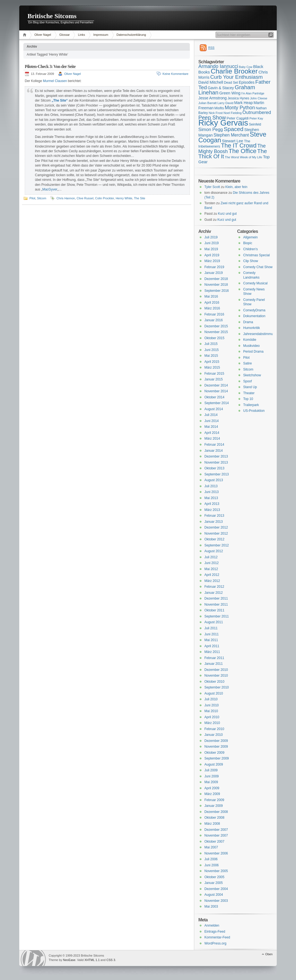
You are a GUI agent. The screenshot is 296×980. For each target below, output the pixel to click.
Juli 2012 (211, 557)
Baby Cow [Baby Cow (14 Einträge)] (246, 67)
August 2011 (214, 622)
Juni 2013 (212, 492)
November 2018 (216, 285)
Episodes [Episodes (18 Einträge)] (247, 82)
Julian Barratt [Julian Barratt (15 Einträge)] (207, 103)
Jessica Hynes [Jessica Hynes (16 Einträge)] (238, 98)
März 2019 (212, 261)
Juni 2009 (212, 776)
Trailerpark (251, 405)
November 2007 (216, 835)
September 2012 (217, 545)
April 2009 (212, 788)
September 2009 (217, 758)
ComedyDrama (254, 310)
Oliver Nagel (43, 35)
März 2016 (212, 308)
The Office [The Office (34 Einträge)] (242, 151)
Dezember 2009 (216, 741)
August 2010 (214, 693)
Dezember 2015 (216, 326)
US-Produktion (254, 411)
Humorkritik (252, 328)
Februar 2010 (214, 729)
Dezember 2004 (216, 889)
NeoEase (69, 960)
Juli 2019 (211, 237)
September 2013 (217, 474)
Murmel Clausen (55, 81)
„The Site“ (60, 100)
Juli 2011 (211, 628)
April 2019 (212, 255)
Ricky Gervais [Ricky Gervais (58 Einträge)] (223, 123)
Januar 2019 (214, 273)
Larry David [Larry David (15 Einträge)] (225, 103)
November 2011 (216, 605)
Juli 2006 (211, 859)
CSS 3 (111, 960)
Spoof (247, 381)
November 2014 (216, 391)
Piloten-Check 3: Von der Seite (50, 66)
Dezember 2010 (216, 670)
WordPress (33, 958)
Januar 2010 (214, 735)
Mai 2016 (211, 296)
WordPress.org (215, 943)
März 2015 (212, 367)
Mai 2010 (211, 711)
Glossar (65, 35)
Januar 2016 (214, 320)
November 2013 (216, 462)
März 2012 (212, 581)
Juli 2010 (211, 699)
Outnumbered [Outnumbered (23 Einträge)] (257, 112)
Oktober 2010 (214, 682)
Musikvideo (251, 346)
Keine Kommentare (176, 74)
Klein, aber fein (236, 187)
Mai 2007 (211, 847)
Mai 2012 (211, 569)
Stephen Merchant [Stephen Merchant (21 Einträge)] (231, 135)
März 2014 (212, 439)
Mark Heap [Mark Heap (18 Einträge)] (243, 103)
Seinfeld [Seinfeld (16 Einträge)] (255, 124)
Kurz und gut (227, 214)
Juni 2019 (212, 243)
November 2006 (216, 853)
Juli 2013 (211, 486)
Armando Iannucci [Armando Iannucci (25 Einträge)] (218, 66)
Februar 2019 (214, 267)
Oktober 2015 (214, 338)
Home (25, 35)
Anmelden (212, 925)
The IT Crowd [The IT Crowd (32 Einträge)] (239, 146)
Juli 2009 (211, 770)
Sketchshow (252, 375)
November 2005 (216, 871)
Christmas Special (257, 255)
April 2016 (212, 303)
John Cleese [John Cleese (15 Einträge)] (259, 98)
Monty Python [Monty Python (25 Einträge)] (240, 108)
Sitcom (42, 198)
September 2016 (217, 291)
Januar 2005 (214, 883)
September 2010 (217, 687)
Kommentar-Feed (217, 937)
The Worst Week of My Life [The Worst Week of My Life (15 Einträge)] (243, 157)
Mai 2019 (211, 249)
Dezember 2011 (216, 598)
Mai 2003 (211, 906)
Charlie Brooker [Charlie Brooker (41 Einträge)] (234, 71)
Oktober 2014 (214, 397)
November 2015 (216, 332)
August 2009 (214, 764)
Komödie (250, 340)
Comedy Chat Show (258, 267)
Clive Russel (85, 198)
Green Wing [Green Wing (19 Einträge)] (230, 93)
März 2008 (212, 824)
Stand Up (250, 387)
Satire (247, 363)
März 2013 (212, 510)
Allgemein (250, 237)
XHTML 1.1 (92, 960)
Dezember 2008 (216, 812)
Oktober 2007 (214, 842)
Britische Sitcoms (52, 16)
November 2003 (216, 901)
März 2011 (212, 652)
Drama (248, 322)
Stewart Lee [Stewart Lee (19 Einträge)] (233, 141)
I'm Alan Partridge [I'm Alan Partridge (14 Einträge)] (253, 93)
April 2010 (212, 717)
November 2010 (216, 676)
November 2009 (216, 747)
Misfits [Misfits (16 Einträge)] (219, 108)
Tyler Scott (212, 187)
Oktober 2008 (214, 818)
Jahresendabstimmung (260, 334)
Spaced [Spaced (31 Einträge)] (234, 129)
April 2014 (212, 433)
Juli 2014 (211, 415)
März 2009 (212, 794)
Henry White (124, 198)
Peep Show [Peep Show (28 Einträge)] (212, 118)
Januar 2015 (214, 379)
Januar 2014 (214, 451)
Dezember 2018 (216, 279)
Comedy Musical (255, 283)
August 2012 (214, 551)
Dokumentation (254, 316)
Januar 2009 (214, 806)
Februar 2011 (214, 658)
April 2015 (212, 362)
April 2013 (212, 504)
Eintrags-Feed (215, 932)
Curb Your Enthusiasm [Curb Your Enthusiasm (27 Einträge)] (236, 77)
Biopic (248, 243)
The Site (140, 198)
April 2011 (212, 646)
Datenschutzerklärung (131, 35)
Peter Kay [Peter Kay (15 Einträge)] (256, 118)
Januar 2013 (214, 522)
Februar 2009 (214, 800)
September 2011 (217, 616)
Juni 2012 (212, 563)
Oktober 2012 (214, 539)
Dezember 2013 (216, 456)
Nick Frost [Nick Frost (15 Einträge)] (216, 113)
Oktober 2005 (214, 877)
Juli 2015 (211, 344)
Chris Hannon (66, 198)
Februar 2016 (214, 314)
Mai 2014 (211, 427)
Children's (250, 249)
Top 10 (248, 399)
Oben (269, 954)
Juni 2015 (212, 350)
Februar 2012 (214, 587)
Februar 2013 (214, 516)
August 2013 (214, 480)
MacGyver (50, 189)
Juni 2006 (212, 865)
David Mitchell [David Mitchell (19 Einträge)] (211, 82)
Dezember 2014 (216, 385)
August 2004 (214, 895)
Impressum (101, 35)
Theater (249, 393)
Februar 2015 (214, 374)
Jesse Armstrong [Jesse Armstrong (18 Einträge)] (213, 98)
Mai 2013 (211, 498)
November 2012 (216, 533)
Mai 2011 (211, 640)
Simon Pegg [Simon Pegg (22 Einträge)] (211, 129)
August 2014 (214, 409)
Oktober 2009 (214, 753)
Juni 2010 (212, 705)
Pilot (32, 198)
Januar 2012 (214, 593)
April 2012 (212, 575)
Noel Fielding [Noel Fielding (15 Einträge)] (232, 113)
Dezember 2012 (216, 527)
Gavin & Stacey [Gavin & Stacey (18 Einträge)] (221, 88)
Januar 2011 (214, 664)
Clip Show (251, 261)
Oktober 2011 (214, 610)
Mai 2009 (211, 782)
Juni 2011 (212, 634)
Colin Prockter (105, 198)
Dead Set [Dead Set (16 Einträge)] (231, 83)
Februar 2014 (214, 445)
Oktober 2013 (214, 468)
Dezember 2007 (216, 830)
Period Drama (253, 352)
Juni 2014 (212, 421)
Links (81, 35)
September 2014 (217, 403)
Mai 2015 (211, 356)
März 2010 (212, 723)
